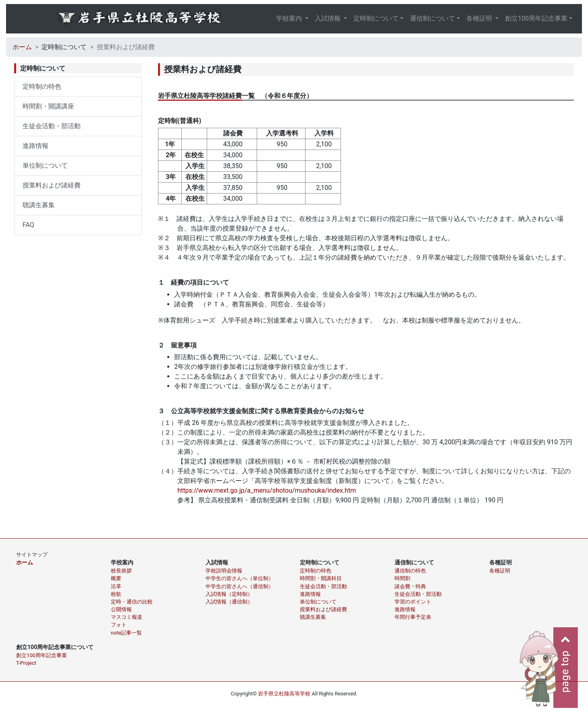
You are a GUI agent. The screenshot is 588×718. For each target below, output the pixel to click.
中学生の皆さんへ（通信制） (240, 586)
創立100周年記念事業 (536, 18)
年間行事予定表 (413, 617)
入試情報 (328, 18)
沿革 (116, 586)
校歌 (116, 594)
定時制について (376, 18)
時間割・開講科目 (321, 578)
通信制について (432, 18)
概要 (116, 578)
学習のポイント (413, 602)
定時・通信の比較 (132, 602)
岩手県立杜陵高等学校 (284, 694)
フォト (119, 625)
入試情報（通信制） (229, 602)
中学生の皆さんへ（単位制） (240, 578)
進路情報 (35, 146)
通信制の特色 (410, 571)
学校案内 (290, 18)
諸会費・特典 (410, 586)
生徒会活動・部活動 (52, 126)
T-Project (26, 663)
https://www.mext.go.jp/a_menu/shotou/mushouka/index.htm (267, 490)
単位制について (45, 165)
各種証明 (480, 18)
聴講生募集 (39, 205)
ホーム (22, 47)
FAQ (28, 225)
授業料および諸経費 (52, 185)
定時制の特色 (42, 86)
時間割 (402, 578)
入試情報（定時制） (229, 594)
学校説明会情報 (224, 571)
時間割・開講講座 (48, 106)
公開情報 (121, 609)
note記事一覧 (126, 633)
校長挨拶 (121, 571)
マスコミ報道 (127, 617)
